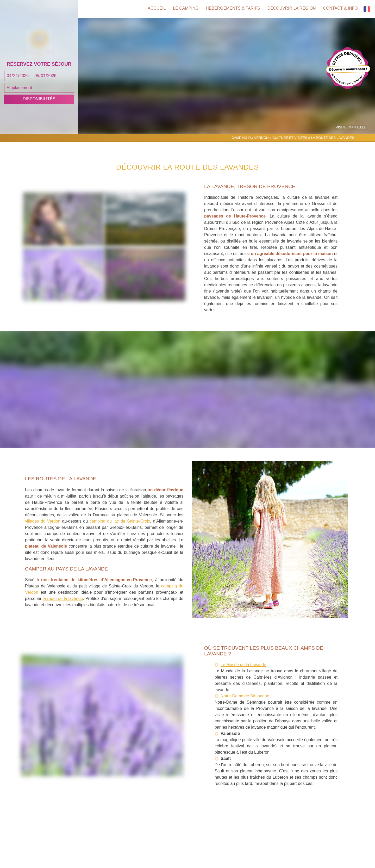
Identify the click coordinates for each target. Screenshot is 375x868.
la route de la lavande (63, 609)
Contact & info (341, 9)
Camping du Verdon (250, 148)
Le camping (183, 9)
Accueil (152, 9)
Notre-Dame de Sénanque (245, 707)
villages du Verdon (43, 532)
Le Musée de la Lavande (243, 675)
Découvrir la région (291, 9)
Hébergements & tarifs (231, 9)
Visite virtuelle (352, 138)
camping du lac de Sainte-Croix (120, 532)
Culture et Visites (290, 148)
